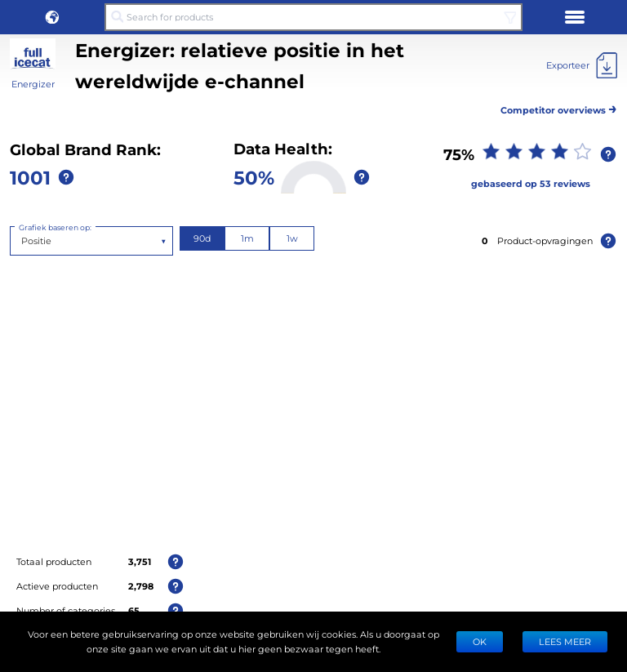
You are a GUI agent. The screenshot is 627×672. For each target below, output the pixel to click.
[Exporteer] (582, 65)
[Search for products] (313, 17)
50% (254, 177)
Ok (480, 641)
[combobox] (22, 241)
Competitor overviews (559, 107)
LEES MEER (565, 641)
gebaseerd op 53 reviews (531, 183)
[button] (52, 17)
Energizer (33, 84)
